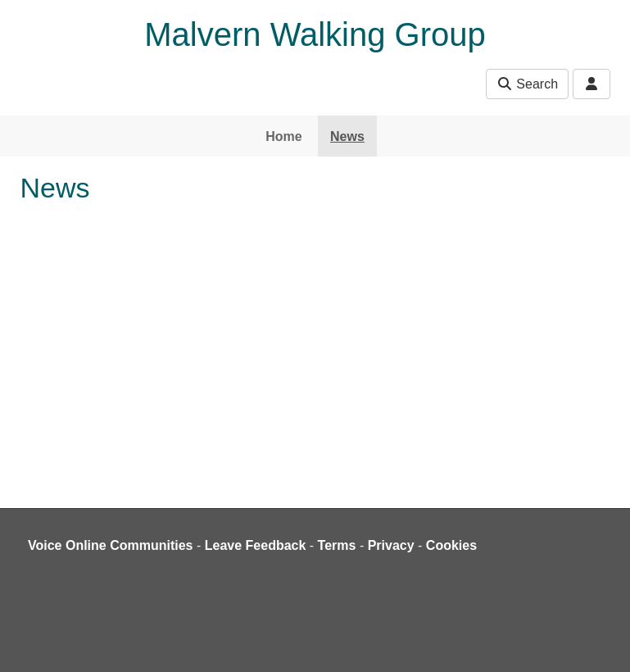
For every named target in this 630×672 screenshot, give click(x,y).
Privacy (391, 545)
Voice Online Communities (111, 545)
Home (283, 136)
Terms (337, 545)
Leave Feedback (256, 545)
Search (527, 84)
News (347, 136)
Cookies (451, 545)
